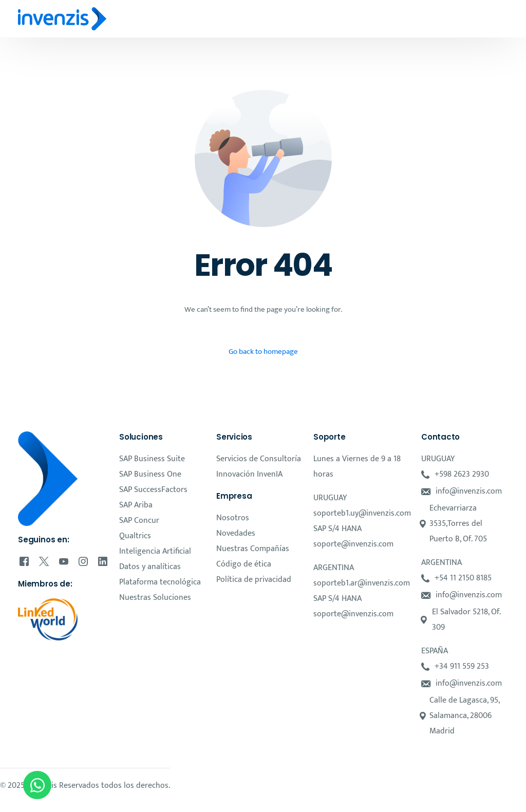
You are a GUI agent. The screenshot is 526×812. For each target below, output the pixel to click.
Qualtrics (135, 536)
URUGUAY (330, 498)
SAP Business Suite (152, 459)
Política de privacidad (254, 580)
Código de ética (244, 564)
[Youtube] (64, 561)
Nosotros (233, 518)
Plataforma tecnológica (160, 582)
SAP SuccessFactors (153, 490)
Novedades (236, 533)
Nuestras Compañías (253, 549)
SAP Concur (139, 521)
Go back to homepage (263, 352)
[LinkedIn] (103, 561)
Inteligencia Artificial (155, 551)
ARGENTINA (334, 568)
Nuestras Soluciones (155, 598)
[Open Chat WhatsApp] (37, 785)
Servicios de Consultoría (259, 459)
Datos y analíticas (150, 567)
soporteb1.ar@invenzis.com (362, 583)
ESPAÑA (435, 651)
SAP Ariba (136, 505)
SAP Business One (150, 474)
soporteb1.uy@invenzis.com (362, 513)
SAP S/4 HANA (337, 529)
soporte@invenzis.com (353, 544)
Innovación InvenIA (249, 474)
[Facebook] (24, 561)
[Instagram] (83, 561)
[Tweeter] (44, 561)
